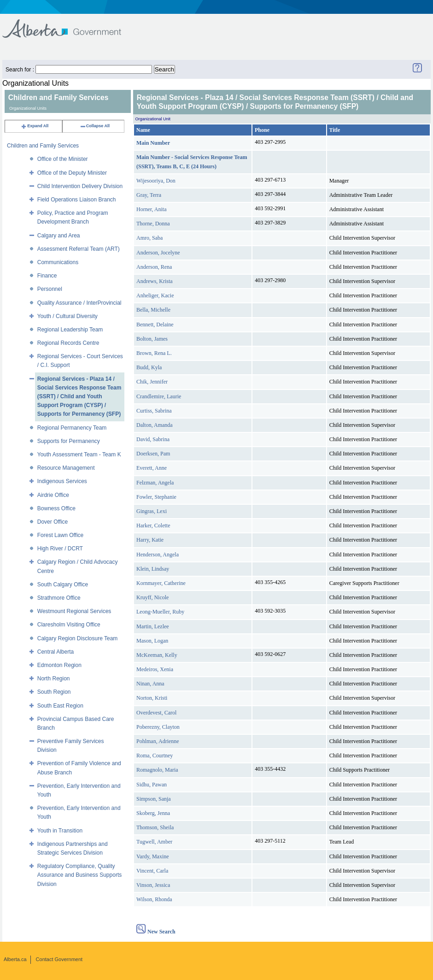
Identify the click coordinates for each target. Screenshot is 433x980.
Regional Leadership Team (70, 330)
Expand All (35, 126)
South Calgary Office (63, 584)
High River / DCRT (60, 549)
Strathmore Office (59, 598)
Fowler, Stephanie (156, 497)
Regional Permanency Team (72, 428)
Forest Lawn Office (61, 535)
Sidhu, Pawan (152, 785)
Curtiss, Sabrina (154, 411)
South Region (54, 692)
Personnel (50, 289)
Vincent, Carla (152, 871)
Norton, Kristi (152, 698)
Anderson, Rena (154, 267)
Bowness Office (56, 508)
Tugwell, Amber (154, 842)
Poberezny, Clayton (158, 727)
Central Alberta (56, 652)
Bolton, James (152, 339)
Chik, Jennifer (152, 382)
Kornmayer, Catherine (161, 583)
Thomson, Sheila (155, 827)
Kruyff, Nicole (152, 597)
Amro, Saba (149, 238)
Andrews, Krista (155, 281)
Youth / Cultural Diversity (67, 316)
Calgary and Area (59, 236)
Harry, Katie (150, 540)
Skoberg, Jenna (153, 813)
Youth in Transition (60, 831)
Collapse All (95, 126)
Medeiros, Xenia (155, 669)
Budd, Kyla (149, 367)
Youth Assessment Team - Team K (79, 455)
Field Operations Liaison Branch (77, 200)
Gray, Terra (149, 195)
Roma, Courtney (155, 756)
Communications (58, 262)
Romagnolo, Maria (157, 770)
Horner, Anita (152, 209)
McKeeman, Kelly (157, 655)
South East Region (60, 706)
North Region (54, 679)
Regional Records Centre (68, 343)
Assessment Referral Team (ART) (79, 249)
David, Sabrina (153, 439)
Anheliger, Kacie (155, 295)
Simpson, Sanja (154, 799)
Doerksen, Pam (153, 454)
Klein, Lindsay (153, 569)
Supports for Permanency (69, 441)
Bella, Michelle (153, 310)
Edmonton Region (59, 665)
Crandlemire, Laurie (159, 396)
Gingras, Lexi (152, 511)
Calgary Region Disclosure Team (78, 638)
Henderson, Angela (158, 555)
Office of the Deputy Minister (72, 173)
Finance (47, 276)
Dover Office (53, 522)
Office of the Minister (63, 159)
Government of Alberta (69, 24)
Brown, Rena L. (154, 353)
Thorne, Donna (153, 224)
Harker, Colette (153, 525)
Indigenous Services (62, 481)
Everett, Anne (152, 468)
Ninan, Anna (150, 684)
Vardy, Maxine (153, 856)
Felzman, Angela (155, 483)
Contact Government (59, 959)
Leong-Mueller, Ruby (160, 612)
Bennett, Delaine (155, 325)
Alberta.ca (15, 959)
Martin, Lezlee (153, 626)
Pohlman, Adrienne (158, 741)
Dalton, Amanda (155, 425)
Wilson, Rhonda (154, 899)
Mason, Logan (152, 641)
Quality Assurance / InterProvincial (79, 303)
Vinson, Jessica (153, 885)
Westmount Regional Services (74, 611)
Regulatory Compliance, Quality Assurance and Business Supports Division (79, 875)
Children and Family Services (43, 146)
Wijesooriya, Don (156, 181)
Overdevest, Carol (156, 713)
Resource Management (66, 468)
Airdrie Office (53, 495)
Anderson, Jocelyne (158, 253)
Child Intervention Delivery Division (80, 186)
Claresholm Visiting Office (69, 625)
